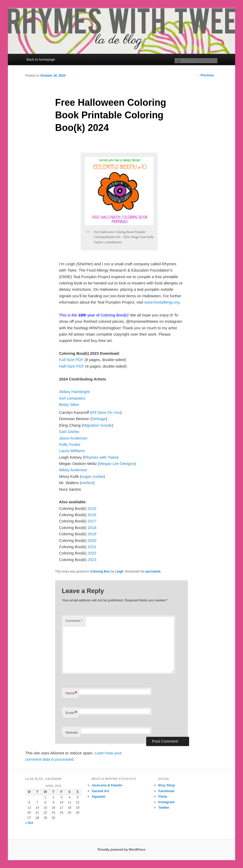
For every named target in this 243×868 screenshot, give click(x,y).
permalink (153, 571)
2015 (92, 508)
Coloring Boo (100, 571)
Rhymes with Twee (101, 457)
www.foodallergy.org (162, 302)
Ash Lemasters (72, 398)
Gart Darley (69, 432)
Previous (205, 75)
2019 (92, 534)
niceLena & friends (107, 785)
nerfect (87, 483)
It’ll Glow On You (106, 412)
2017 (92, 521)
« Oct (29, 823)
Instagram (166, 802)
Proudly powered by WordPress (121, 850)
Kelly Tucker (70, 444)
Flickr (163, 796)
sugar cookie (92, 476)
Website (72, 732)
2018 (92, 528)
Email (71, 713)
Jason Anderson (73, 438)
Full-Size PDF (72, 360)
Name (71, 693)
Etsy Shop (167, 785)
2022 (92, 553)
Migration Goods (97, 425)
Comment (74, 621)
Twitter (164, 808)
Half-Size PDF (72, 366)
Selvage (99, 419)
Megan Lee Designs (117, 464)
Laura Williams (72, 451)
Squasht (98, 796)
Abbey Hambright (74, 392)
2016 (92, 515)
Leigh (119, 571)
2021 (92, 547)
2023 (92, 560)
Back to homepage (41, 59)
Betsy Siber (69, 404)
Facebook (166, 791)
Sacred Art (100, 791)
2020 (92, 540)
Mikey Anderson (73, 470)
